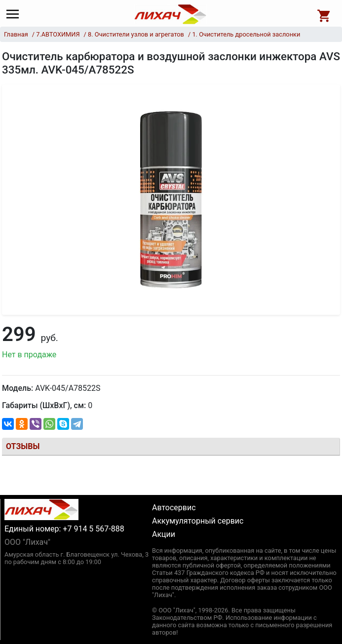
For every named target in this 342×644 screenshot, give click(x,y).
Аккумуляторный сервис (198, 521)
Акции (164, 534)
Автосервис (174, 508)
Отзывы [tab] (23, 446)
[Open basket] (324, 14)
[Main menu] (15, 14)
